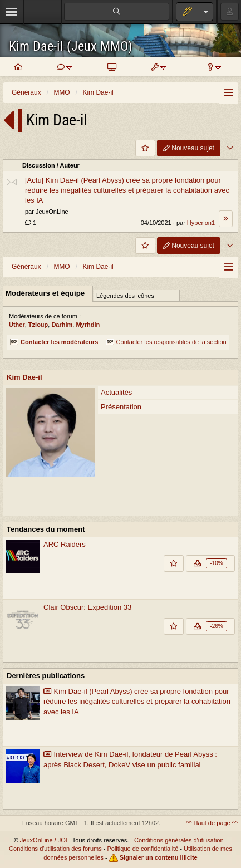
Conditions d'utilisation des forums (55, 849)
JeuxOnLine (52, 212)
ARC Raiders (65, 544)
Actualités (116, 392)
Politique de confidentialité (142, 849)
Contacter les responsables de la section (166, 342)
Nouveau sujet (189, 148)
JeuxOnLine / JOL (45, 840)
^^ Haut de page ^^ (212, 823)
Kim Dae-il (24, 377)
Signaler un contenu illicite (159, 857)
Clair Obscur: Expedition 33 (87, 607)
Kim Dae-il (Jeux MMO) (71, 46)
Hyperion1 (201, 223)
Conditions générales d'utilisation (179, 840)
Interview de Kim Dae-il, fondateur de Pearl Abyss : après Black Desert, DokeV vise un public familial (130, 759)
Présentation (121, 407)
